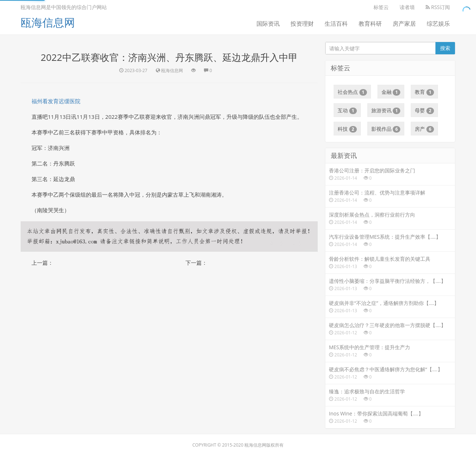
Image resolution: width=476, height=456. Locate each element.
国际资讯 (268, 24)
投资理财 (302, 24)
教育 (424, 92)
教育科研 (370, 24)
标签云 (381, 7)
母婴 (424, 110)
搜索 (445, 48)
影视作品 (386, 129)
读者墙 (407, 7)
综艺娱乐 (438, 24)
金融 (391, 92)
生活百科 (336, 24)
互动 (347, 110)
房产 (424, 129)
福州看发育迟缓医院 (56, 101)
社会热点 (352, 92)
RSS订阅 (438, 7)
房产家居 (404, 24)
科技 (347, 129)
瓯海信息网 (48, 22)
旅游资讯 (386, 110)
